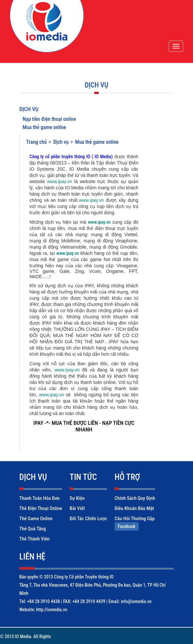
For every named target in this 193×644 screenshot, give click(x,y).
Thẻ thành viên (35, 539)
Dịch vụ (29, 109)
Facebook (127, 526)
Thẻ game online (36, 519)
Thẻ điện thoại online (41, 508)
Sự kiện (77, 498)
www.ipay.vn (60, 181)
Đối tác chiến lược (88, 519)
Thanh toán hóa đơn (39, 498)
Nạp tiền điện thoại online (49, 119)
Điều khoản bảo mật (134, 508)
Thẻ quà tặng (33, 529)
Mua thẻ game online (44, 127)
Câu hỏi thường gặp (135, 519)
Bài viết (77, 508)
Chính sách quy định (135, 498)
